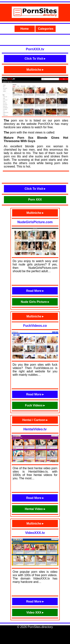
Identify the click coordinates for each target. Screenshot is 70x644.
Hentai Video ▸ (35, 509)
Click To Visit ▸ (35, 59)
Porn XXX (35, 200)
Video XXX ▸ (35, 613)
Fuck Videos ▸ (35, 405)
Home (24, 29)
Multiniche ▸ (35, 70)
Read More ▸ (35, 291)
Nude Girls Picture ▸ (35, 302)
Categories (46, 29)
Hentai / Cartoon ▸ (35, 420)
